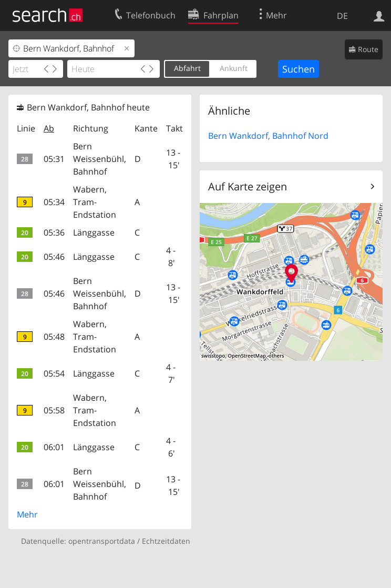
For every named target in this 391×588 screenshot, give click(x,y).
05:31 (54, 159)
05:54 (54, 373)
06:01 (54, 447)
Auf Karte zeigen (248, 186)
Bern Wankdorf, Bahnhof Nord (268, 136)
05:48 (54, 337)
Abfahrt (187, 68)
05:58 (54, 410)
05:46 (54, 257)
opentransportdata (102, 541)
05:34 (54, 202)
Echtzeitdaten (166, 541)
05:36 (54, 232)
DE (342, 16)
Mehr (27, 514)
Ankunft (234, 68)
